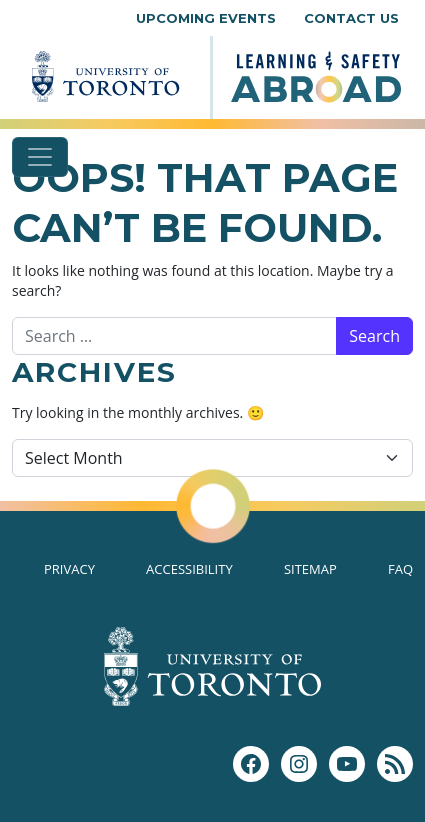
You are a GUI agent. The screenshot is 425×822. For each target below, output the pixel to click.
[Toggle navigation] (40, 157)
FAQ (400, 569)
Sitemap (310, 569)
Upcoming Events (206, 18)
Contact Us (351, 18)
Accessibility (189, 569)
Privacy (69, 569)
